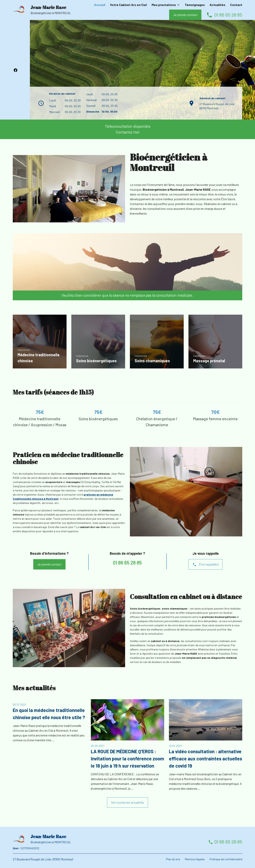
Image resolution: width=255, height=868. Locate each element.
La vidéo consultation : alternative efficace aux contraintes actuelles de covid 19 (205, 759)
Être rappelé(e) (205, 565)
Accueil (100, 5)
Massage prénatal (209, 361)
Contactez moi (128, 132)
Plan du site (173, 859)
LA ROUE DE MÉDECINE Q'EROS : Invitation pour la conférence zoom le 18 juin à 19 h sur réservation (127, 759)
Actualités (217, 5)
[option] (40, 342)
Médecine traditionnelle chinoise (39, 358)
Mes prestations (164, 5)
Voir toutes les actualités (127, 802)
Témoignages (195, 5)
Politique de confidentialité (226, 859)
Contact (236, 5)
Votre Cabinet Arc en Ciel (128, 5)
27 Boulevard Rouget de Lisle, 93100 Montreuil (43, 859)
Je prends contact (185, 15)
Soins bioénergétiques (96, 361)
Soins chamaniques (152, 361)
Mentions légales (195, 859)
